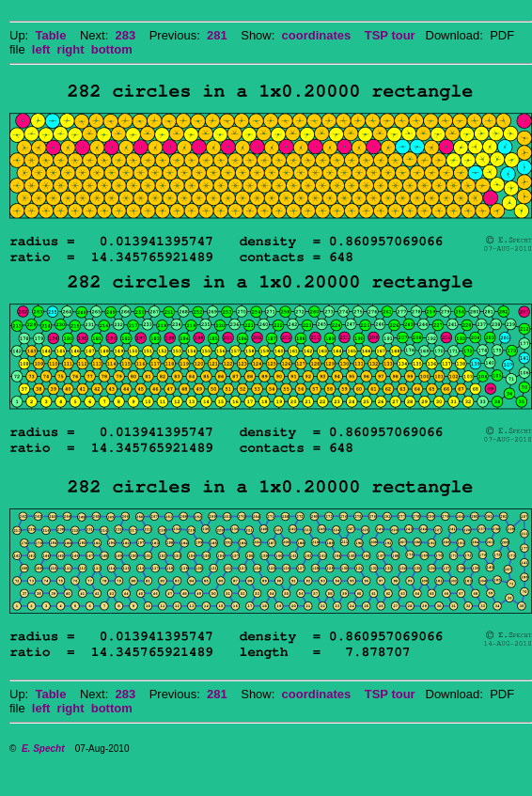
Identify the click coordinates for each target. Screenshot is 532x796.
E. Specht (43, 749)
